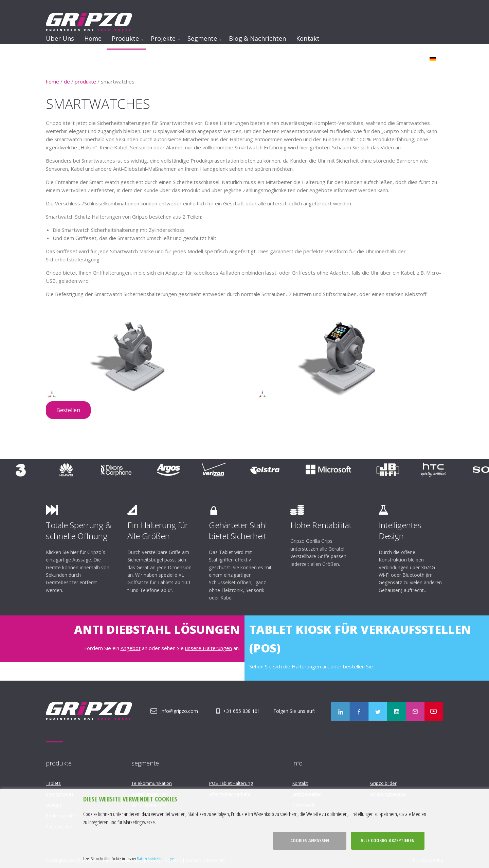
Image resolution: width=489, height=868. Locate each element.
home (52, 81)
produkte (85, 81)
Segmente (202, 38)
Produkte (125, 38)
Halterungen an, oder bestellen (328, 666)
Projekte (163, 38)
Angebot (131, 648)
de (67, 81)
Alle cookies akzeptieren (388, 840)
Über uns (60, 38)
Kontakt (308, 38)
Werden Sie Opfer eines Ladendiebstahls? (212, 57)
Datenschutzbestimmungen (156, 858)
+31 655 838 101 (242, 711)
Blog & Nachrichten (257, 38)
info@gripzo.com (179, 711)
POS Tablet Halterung (231, 783)
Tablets (53, 783)
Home (93, 38)
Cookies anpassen (310, 840)
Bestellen (68, 410)
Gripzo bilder (383, 783)
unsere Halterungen (209, 648)
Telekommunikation (152, 783)
